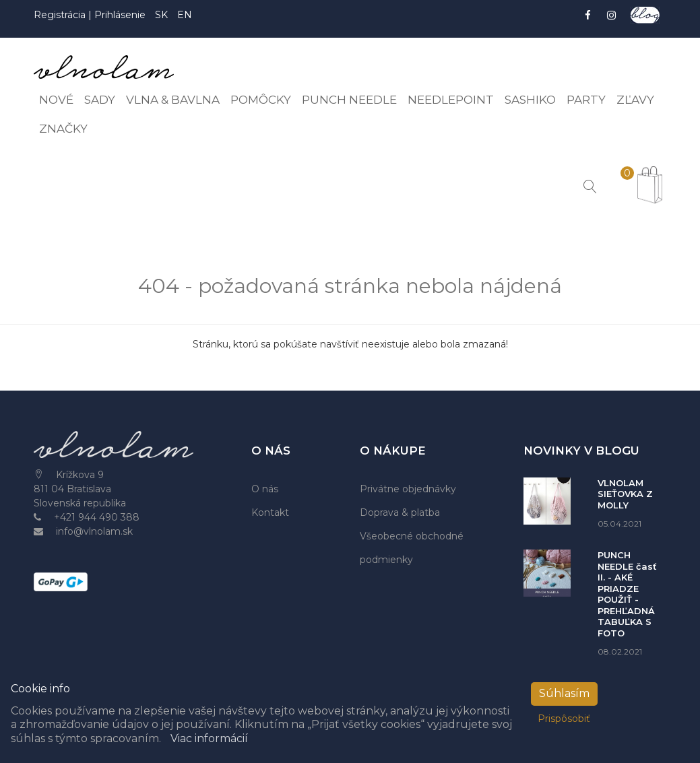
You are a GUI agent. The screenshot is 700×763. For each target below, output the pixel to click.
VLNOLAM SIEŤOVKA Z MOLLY (625, 494)
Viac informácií (209, 738)
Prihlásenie (120, 15)
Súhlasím (564, 693)
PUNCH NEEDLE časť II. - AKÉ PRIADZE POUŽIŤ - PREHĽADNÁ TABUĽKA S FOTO (627, 594)
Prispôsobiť (564, 719)
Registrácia (61, 15)
